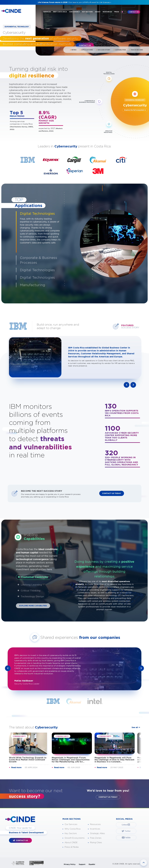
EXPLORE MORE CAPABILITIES (33, 606)
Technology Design (32, 596)
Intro (73, 50)
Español (92, 864)
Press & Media (72, 847)
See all (135, 727)
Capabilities (120, 50)
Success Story (103, 50)
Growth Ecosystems (75, 838)
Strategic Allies (97, 833)
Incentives (95, 829)
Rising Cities (96, 842)
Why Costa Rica (72, 829)
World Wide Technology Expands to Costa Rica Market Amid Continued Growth (28, 760)
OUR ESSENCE (74, 12)
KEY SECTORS (87, 12)
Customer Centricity (35, 577)
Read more (16, 767)
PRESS (117, 12)
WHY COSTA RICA (60, 12)
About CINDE (71, 842)
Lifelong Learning (31, 584)
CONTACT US (134, 12)
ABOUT (98, 12)
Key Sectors (71, 833)
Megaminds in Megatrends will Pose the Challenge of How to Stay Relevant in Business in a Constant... (114, 760)
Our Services (71, 824)
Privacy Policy (70, 864)
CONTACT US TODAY (112, 493)
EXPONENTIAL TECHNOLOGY (17, 27)
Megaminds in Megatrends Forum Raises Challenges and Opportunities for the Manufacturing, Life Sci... (71, 760)
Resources (95, 824)
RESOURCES (107, 12)
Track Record (136, 50)
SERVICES (47, 12)
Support (82, 864)
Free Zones (96, 838)
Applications (86, 50)
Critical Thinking (31, 590)
